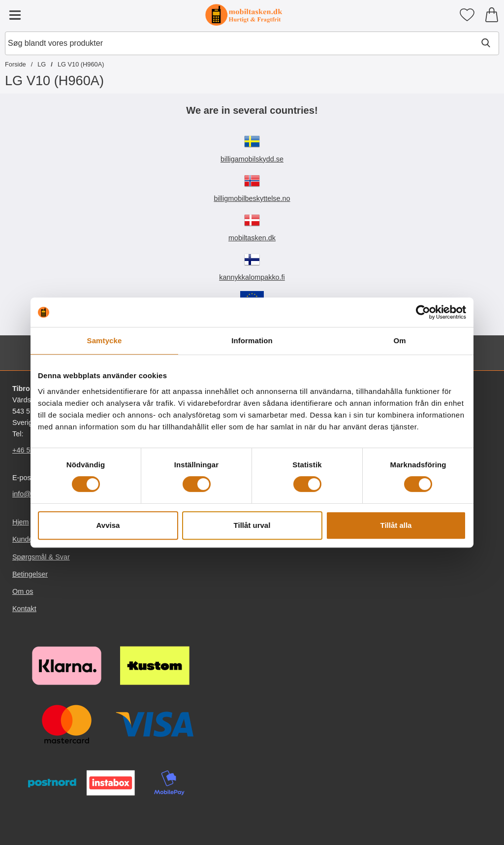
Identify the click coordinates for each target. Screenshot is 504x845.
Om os (23, 591)
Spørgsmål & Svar (41, 557)
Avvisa (108, 525)
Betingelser (30, 574)
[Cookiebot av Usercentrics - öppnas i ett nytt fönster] (423, 312)
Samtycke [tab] (105, 341)
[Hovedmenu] (15, 15)
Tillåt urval (252, 525)
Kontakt (24, 609)
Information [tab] (252, 341)
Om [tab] (399, 341)
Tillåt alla (396, 525)
